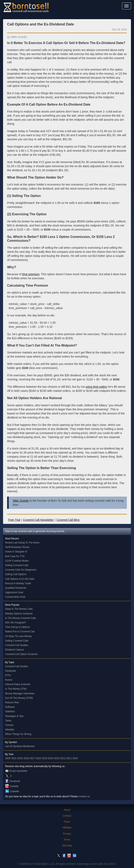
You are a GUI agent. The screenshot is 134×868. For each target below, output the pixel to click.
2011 (69, 758)
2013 (57, 758)
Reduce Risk (12, 702)
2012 (63, 758)
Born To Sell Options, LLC (41, 864)
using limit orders (96, 387)
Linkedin (15, 791)
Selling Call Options (16, 574)
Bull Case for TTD (15, 556)
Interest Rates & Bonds (18, 684)
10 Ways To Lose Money (18, 636)
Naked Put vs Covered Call (20, 632)
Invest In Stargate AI (16, 552)
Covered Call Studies (17, 645)
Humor (9, 680)
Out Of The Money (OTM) (19, 698)
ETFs (8, 675)
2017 (32, 758)
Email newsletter (19, 771)
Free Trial (14, 520)
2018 (26, 758)
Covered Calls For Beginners (21, 570)
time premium (31, 274)
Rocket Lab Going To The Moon (22, 543)
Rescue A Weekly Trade (18, 583)
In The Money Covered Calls (21, 618)
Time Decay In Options (18, 627)
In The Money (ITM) (16, 689)
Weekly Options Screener (19, 614)
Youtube (14, 786)
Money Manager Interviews (20, 694)
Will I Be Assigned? (16, 623)
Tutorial (9, 725)
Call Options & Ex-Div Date (20, 579)
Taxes (8, 721)
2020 (20, 758)
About (67, 810)
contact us (84, 796)
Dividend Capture (15, 650)
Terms (67, 840)
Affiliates (67, 828)
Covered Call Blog (68, 520)
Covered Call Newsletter (38, 520)
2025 (8, 758)
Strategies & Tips (14, 716)
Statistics (10, 711)
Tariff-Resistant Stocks (17, 547)
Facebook (15, 781)
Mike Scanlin (21, 501)
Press (67, 822)
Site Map (67, 846)
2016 (38, 758)
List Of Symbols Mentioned (20, 746)
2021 (14, 758)
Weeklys (10, 730)
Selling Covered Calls (17, 565)
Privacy (67, 834)
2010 (75, 758)
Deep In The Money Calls (19, 609)
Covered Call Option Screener (21, 654)
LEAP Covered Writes (17, 561)
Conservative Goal (15, 597)
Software (10, 707)
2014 (51, 758)
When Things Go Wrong (18, 734)
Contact (67, 816)
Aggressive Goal (14, 592)
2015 (44, 758)
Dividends (10, 671)
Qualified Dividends (16, 588)
